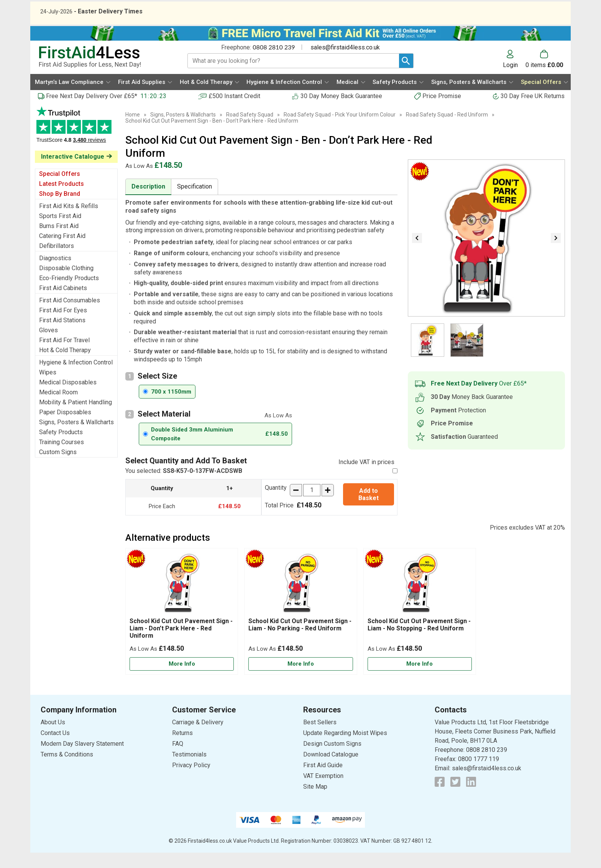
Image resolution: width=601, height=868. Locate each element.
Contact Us (55, 748)
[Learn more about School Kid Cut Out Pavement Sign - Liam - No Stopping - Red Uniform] (420, 679)
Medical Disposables (68, 398)
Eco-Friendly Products (69, 293)
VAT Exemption (323, 791)
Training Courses (62, 457)
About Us (53, 738)
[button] (514, 74)
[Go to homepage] (104, 72)
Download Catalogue (331, 770)
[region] (182, 600)
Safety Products (61, 447)
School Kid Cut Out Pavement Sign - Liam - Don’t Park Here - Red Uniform (181, 644)
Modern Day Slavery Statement (82, 759)
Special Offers (60, 189)
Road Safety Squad (250, 130)
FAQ (178, 759)
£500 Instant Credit (234, 111)
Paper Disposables (65, 427)
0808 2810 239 (274, 62)
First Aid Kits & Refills (69, 221)
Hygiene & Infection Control (76, 378)
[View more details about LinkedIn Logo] (471, 797)
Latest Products (62, 199)
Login (510, 80)
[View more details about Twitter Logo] (455, 797)
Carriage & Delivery (198, 738)
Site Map (315, 802)
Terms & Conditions (67, 770)
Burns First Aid (59, 241)
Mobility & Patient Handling (76, 418)
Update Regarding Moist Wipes (345, 748)
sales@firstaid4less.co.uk (345, 63)
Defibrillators (57, 261)
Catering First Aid (62, 251)
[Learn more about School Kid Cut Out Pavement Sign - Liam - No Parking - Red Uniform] (300, 679)
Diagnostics (55, 273)
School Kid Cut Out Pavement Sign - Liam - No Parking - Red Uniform (300, 640)
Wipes (48, 388)
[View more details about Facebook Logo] (440, 797)
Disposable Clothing (66, 283)
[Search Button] (406, 76)
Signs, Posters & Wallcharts (76, 437)
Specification (195, 202)
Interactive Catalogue (73, 172)
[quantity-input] (312, 505)
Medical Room (58, 408)
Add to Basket (369, 510)
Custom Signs (58, 467)
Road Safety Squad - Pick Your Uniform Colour (340, 130)
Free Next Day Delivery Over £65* (92, 111)
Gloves (48, 345)
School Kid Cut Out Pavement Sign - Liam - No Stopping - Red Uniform (419, 640)
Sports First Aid (60, 231)
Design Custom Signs (332, 759)
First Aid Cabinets (63, 303)
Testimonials (76, 144)
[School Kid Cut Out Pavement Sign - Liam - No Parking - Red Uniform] (300, 627)
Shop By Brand (60, 209)
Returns (182, 748)
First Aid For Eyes (63, 326)
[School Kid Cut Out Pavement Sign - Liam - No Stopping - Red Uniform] (420, 627)
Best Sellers (320, 738)
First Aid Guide (323, 780)
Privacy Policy (191, 780)
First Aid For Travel (64, 355)
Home (133, 130)
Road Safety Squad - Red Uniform (447, 130)
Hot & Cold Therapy (65, 365)
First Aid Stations (62, 336)
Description (148, 202)
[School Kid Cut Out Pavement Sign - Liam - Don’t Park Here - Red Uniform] (182, 627)
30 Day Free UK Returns (533, 111)
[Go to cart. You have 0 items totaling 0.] (544, 74)
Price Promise (442, 111)
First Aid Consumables (70, 316)
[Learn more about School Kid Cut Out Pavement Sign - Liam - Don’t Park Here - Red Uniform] (182, 679)
